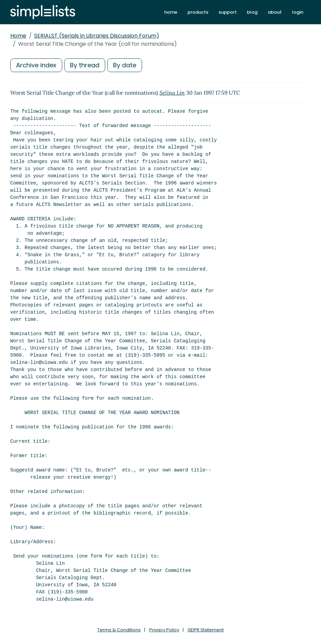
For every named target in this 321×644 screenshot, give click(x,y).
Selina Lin (172, 93)
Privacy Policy (164, 630)
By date (125, 65)
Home (18, 36)
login (298, 12)
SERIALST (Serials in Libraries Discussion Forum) (97, 36)
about (275, 12)
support (228, 12)
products (198, 12)
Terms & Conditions (119, 630)
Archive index (36, 65)
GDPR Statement (206, 630)
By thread (85, 65)
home (171, 12)
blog (252, 12)
